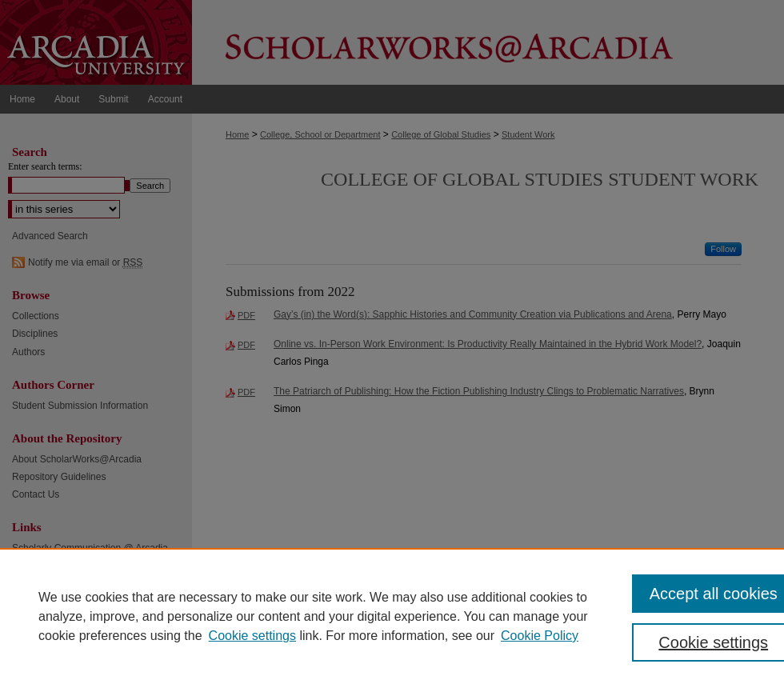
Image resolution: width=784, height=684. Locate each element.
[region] (392, 616)
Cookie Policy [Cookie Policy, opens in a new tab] (540, 636)
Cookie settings (252, 636)
